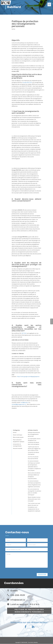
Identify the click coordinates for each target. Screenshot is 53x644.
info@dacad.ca (25, 403)
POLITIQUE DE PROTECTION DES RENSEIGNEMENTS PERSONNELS (29, 611)
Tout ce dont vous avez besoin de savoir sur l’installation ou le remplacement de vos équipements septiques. (34, 507)
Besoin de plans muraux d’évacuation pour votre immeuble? (34, 499)
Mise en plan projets (18, 437)
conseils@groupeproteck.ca (19, 404)
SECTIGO (24, 333)
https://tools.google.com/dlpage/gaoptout (28, 377)
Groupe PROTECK (27, 82)
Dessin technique (18, 435)
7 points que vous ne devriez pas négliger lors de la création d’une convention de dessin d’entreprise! (34, 451)
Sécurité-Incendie (18, 448)
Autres (13, 29)
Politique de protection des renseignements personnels (34, 434)
